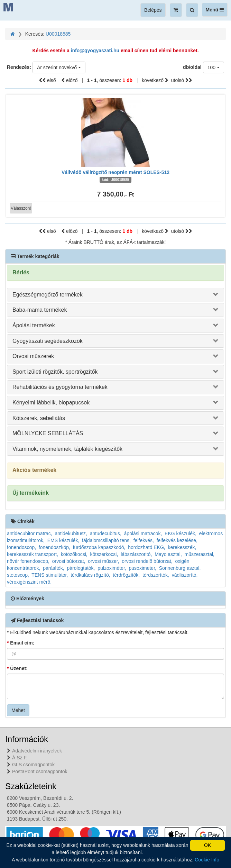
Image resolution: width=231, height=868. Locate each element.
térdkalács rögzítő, (90, 575)
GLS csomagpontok (33, 765)
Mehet (18, 710)
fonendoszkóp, (54, 547)
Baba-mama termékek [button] (40, 310)
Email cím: (21, 643)
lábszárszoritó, (136, 554)
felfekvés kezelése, (177, 540)
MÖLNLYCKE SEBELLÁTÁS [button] (48, 433)
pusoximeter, (143, 568)
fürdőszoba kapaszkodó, (99, 547)
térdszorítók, (156, 575)
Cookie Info (207, 860)
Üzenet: (17, 668)
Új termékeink (31, 493)
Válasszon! (21, 208)
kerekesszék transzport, (33, 554)
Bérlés (21, 272)
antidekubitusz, (71, 533)
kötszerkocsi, (104, 554)
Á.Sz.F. (20, 758)
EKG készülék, (181, 533)
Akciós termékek (34, 470)
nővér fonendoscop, (28, 561)
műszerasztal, (200, 554)
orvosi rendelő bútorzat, (147, 561)
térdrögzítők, (126, 575)
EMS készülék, (63, 540)
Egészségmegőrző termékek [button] (48, 295)
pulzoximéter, (112, 568)
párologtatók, (81, 568)
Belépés (153, 10)
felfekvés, (144, 540)
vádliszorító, (185, 575)
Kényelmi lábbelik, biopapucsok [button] (51, 403)
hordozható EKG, (146, 547)
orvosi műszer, (103, 561)
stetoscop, (18, 575)
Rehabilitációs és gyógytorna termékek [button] (60, 387)
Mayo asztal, (168, 554)
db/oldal (192, 67)
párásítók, (53, 568)
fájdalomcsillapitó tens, (106, 540)
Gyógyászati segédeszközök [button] (48, 341)
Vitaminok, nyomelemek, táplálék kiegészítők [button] (67, 449)
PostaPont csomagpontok (40, 771)
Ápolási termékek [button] (34, 325)
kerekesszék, (182, 547)
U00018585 (58, 34)
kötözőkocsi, (74, 554)
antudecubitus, (106, 533)
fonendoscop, (21, 547)
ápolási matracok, (143, 533)
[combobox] (59, 67)
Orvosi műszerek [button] (33, 356)
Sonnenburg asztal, (180, 568)
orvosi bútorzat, (69, 561)
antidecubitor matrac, (30, 533)
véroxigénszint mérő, (29, 582)
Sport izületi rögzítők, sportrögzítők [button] (55, 372)
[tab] (115, 295)
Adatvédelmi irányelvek (37, 751)
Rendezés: (19, 67)
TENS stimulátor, (50, 575)
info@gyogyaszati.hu (95, 51)
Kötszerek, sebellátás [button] (39, 418)
